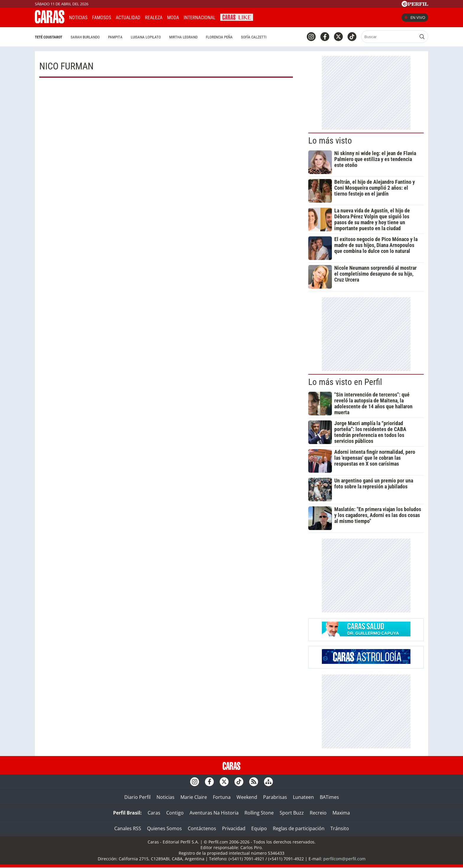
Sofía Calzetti (254, 37)
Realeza (154, 18)
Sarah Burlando (85, 37)
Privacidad (234, 828)
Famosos (102, 18)
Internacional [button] (200, 18)
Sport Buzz (292, 813)
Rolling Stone (259, 813)
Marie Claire (194, 797)
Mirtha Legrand (183, 37)
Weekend (247, 797)
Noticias (78, 18)
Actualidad (128, 18)
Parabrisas (275, 797)
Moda (173, 18)
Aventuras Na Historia (214, 813)
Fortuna (222, 797)
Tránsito (340, 828)
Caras (154, 813)
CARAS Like (237, 17)
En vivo (415, 17)
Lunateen (303, 797)
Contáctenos (202, 828)
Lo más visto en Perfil (345, 382)
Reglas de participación (299, 828)
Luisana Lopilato (146, 37)
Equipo (259, 828)
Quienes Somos (164, 828)
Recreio (318, 813)
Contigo (175, 813)
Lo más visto (330, 141)
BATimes (329, 797)
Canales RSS (128, 828)
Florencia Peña (219, 37)
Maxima (341, 813)
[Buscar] (389, 37)
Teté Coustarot (49, 37)
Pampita (115, 37)
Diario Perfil (137, 797)
